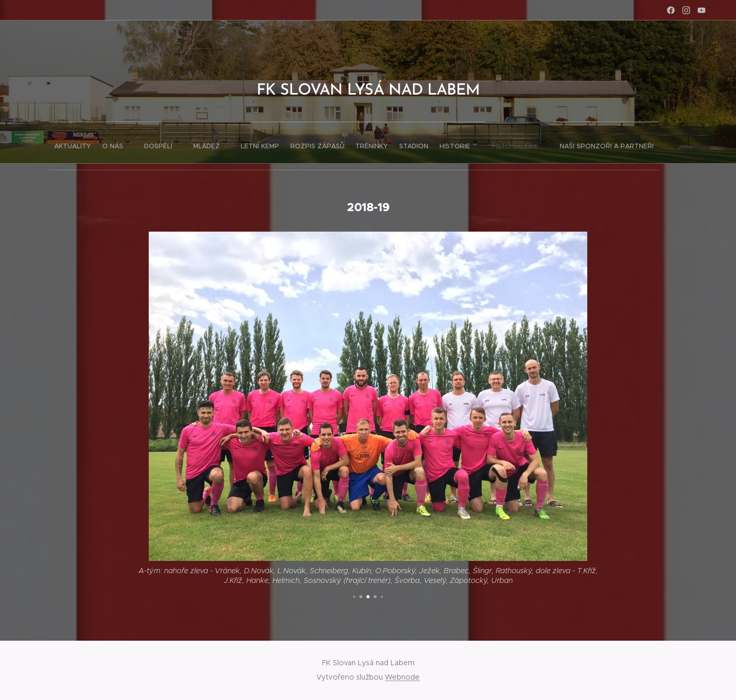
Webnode (402, 677)
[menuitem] (231, 143)
